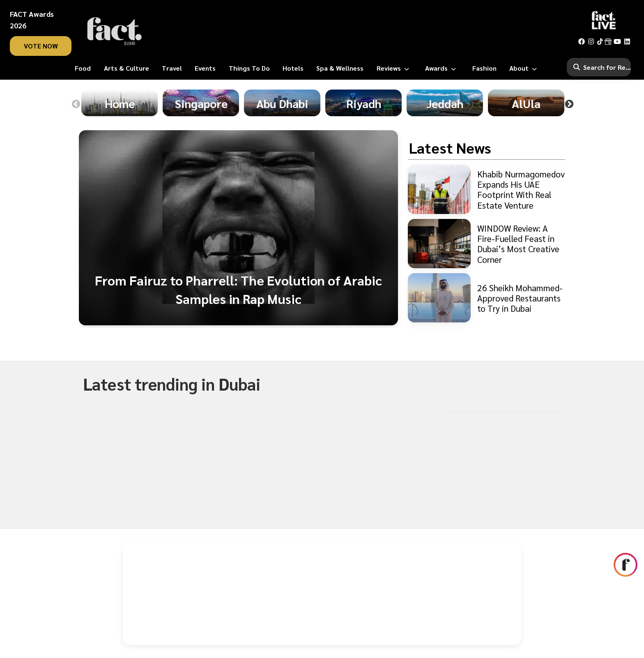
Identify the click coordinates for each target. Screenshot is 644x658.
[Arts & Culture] (126, 68)
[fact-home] (115, 31)
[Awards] (442, 68)
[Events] (205, 68)
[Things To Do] (249, 68)
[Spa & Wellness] (340, 68)
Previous (76, 104)
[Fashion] (484, 68)
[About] (525, 68)
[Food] (83, 68)
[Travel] (172, 68)
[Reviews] (394, 68)
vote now (41, 46)
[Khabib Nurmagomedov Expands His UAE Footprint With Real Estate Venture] (486, 189)
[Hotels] (293, 68)
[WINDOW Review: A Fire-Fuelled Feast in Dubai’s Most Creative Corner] (486, 244)
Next (569, 104)
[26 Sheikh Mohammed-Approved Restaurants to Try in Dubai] (486, 298)
